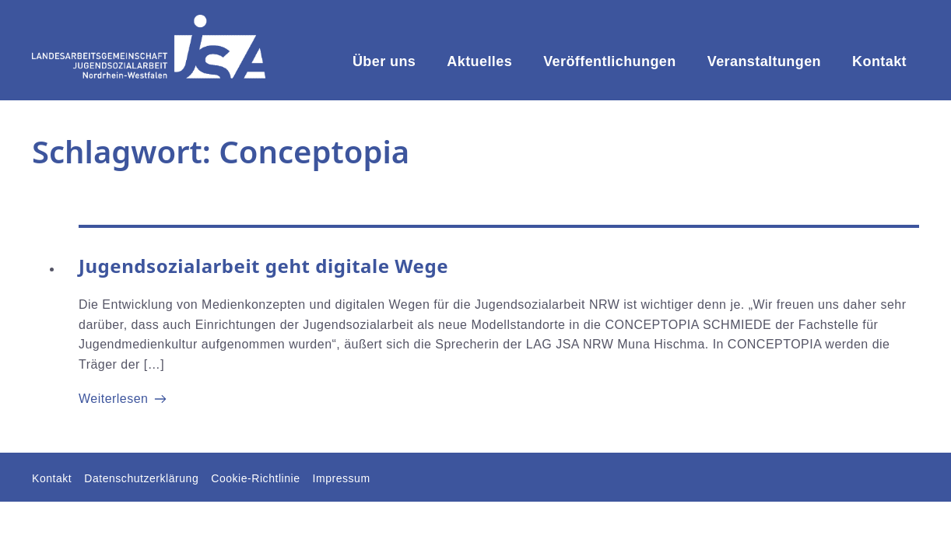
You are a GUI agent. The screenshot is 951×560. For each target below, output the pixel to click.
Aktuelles (479, 61)
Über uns (384, 61)
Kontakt (879, 61)
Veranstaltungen (764, 61)
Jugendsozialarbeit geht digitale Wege (263, 266)
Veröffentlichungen (610, 61)
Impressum (342, 478)
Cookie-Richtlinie (255, 478)
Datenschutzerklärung (141, 478)
